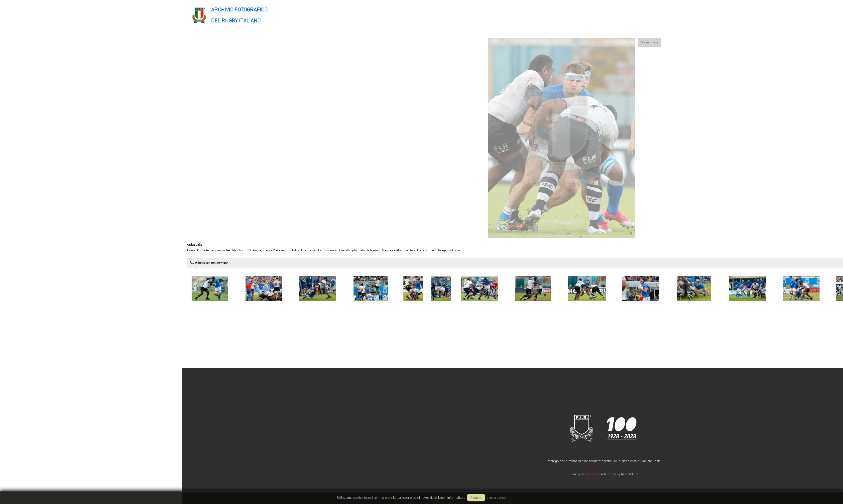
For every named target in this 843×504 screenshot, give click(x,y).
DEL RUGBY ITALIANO (236, 21)
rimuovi (476, 498)
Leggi (442, 498)
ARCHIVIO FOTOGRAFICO (239, 10)
